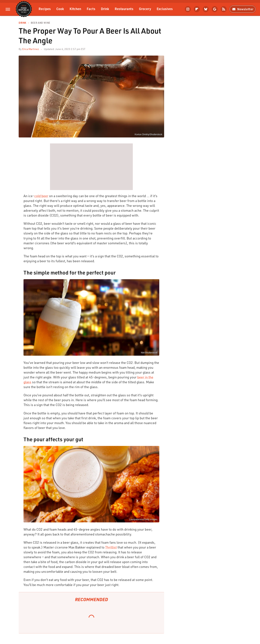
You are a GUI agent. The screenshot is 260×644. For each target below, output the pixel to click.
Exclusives (165, 9)
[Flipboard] (197, 9)
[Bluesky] (206, 9)
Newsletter (243, 9)
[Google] (215, 9)
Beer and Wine (41, 23)
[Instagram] (188, 9)
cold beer (41, 196)
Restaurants (124, 9)
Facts (91, 9)
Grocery (145, 9)
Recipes (45, 9)
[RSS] (224, 9)
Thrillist (111, 547)
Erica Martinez (31, 49)
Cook (60, 9)
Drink (105, 9)
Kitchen (75, 9)
